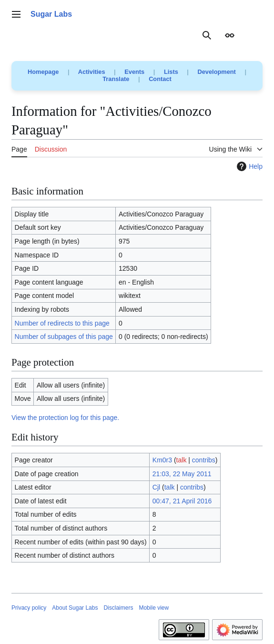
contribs (204, 460)
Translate (116, 79)
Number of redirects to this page (62, 323)
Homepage (43, 72)
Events (134, 72)
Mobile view (154, 608)
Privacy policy (29, 608)
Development (217, 72)
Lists (171, 72)
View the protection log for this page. (65, 418)
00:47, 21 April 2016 (182, 501)
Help (249, 166)
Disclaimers (118, 608)
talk (182, 460)
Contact (160, 79)
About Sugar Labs (75, 608)
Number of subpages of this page (64, 337)
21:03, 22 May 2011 (182, 474)
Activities (92, 72)
